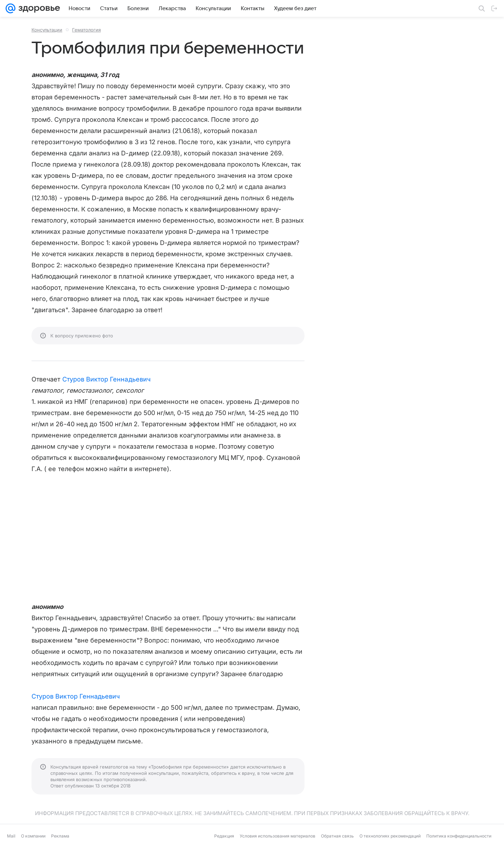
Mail (11, 836)
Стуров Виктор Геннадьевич (106, 379)
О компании (33, 836)
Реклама (60, 836)
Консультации (47, 30)
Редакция (224, 836)
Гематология (86, 30)
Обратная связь (337, 836)
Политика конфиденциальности (459, 836)
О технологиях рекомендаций (390, 836)
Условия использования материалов (278, 836)
